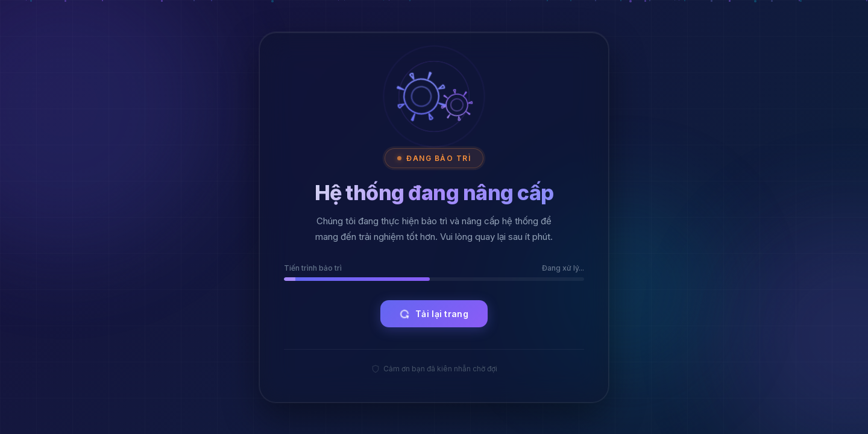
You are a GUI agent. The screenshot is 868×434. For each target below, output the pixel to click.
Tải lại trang (433, 313)
